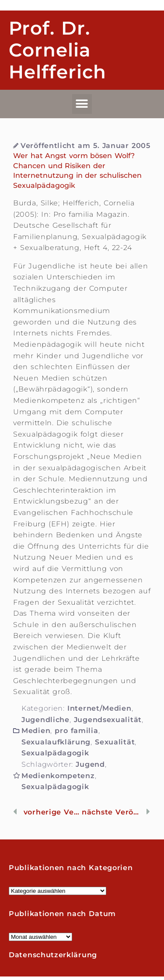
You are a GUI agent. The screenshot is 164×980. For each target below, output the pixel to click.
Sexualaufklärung (56, 742)
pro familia (76, 731)
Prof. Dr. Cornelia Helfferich (58, 50)
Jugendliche (45, 720)
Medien (36, 731)
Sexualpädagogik (55, 753)
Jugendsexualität (108, 720)
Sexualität (115, 742)
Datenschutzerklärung (53, 955)
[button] (82, 104)
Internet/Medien (99, 708)
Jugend (90, 764)
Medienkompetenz (58, 776)
